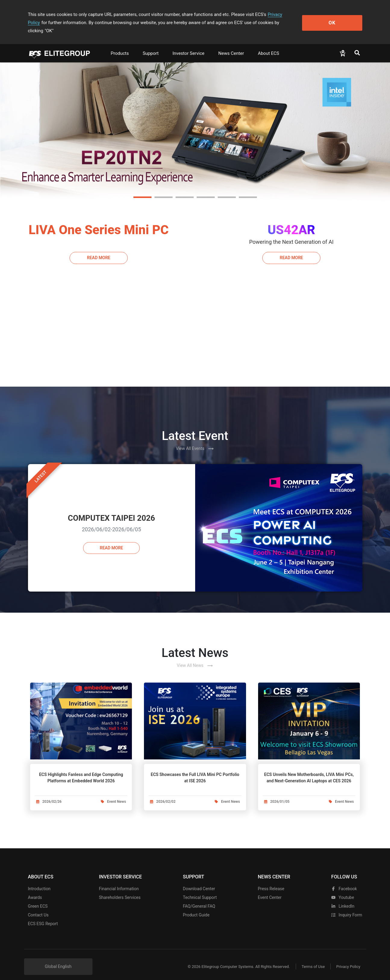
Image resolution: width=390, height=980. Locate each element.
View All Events (195, 441)
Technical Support (200, 890)
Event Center (270, 890)
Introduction (39, 882)
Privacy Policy (282, 14)
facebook (344, 882)
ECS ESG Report (43, 917)
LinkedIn (343, 899)
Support (151, 45)
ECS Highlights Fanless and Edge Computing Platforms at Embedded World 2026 (81, 770)
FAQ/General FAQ (199, 899)
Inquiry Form (347, 908)
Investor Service (189, 45)
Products (120, 45)
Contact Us (38, 908)
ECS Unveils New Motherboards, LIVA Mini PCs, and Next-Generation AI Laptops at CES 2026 (309, 770)
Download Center (199, 882)
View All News (195, 658)
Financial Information (119, 882)
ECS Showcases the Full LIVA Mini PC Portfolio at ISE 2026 (195, 770)
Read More (99, 250)
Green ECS (38, 899)
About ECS (268, 45)
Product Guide (196, 908)
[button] (142, 189)
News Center (231, 45)
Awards (35, 890)
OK (337, 19)
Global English (58, 960)
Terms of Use (312, 960)
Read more (111, 540)
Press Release (271, 882)
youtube (343, 890)
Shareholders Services (120, 890)
